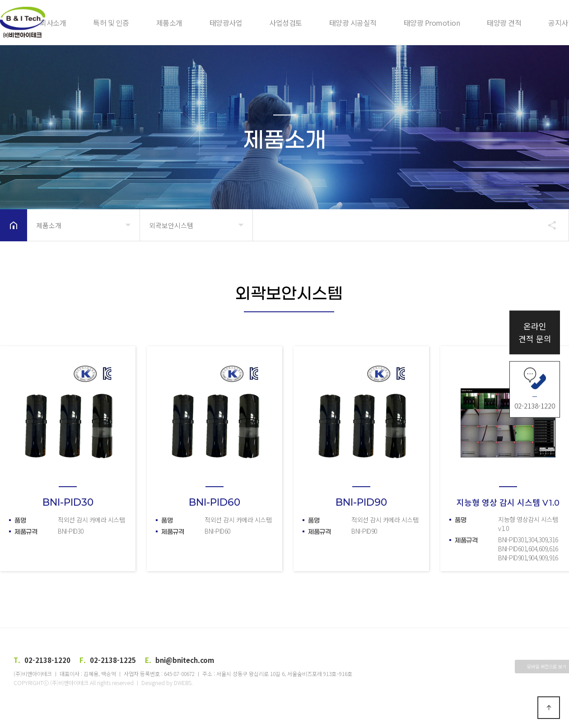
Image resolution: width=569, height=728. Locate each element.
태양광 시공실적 (353, 23)
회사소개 (53, 23)
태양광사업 (226, 23)
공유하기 (548, 225)
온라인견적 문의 (535, 332)
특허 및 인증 (111, 23)
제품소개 (169, 23)
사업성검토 (286, 23)
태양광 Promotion (432, 23)
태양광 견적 (504, 23)
